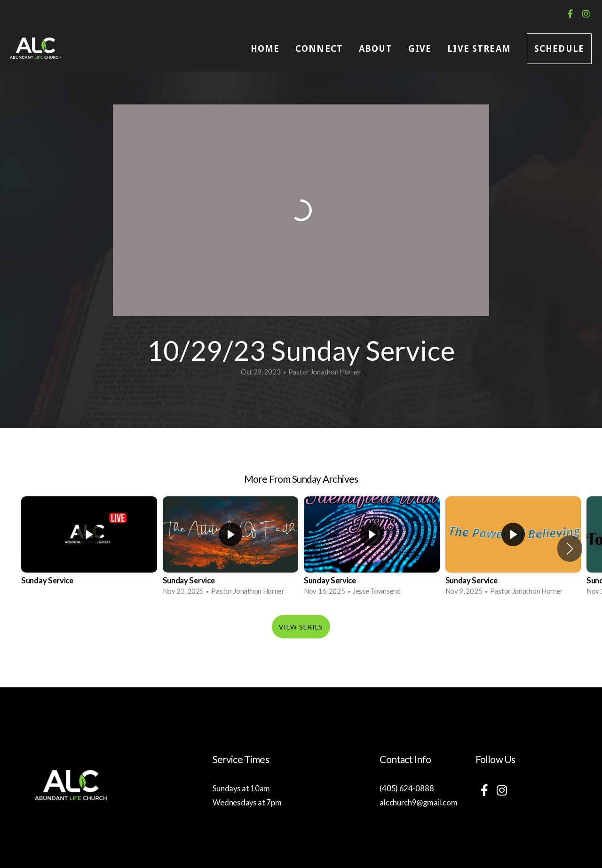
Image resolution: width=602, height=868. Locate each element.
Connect (319, 49)
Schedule (559, 49)
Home (265, 49)
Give (420, 49)
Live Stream (479, 49)
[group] (89, 549)
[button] (570, 549)
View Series (301, 627)
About (376, 49)
